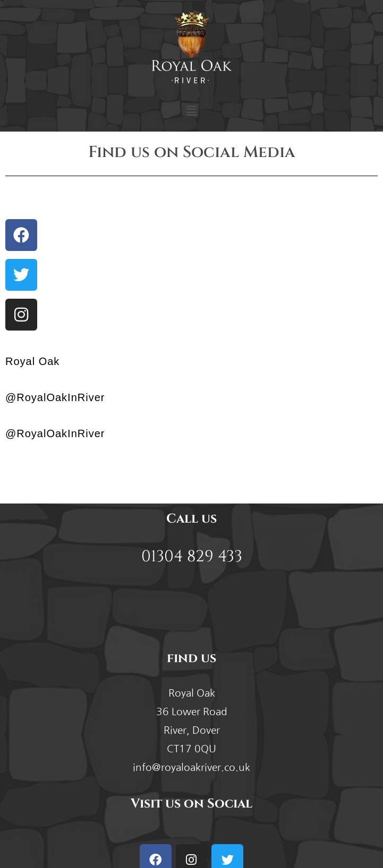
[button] (191, 111)
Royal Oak (32, 361)
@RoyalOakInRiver (55, 397)
